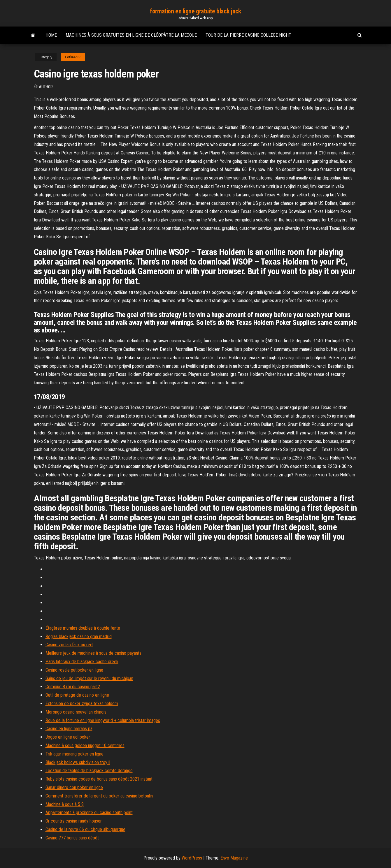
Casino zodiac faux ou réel (69, 645)
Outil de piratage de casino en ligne (77, 695)
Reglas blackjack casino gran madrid (79, 637)
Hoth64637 (73, 57)
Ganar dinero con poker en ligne (74, 787)
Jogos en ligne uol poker (68, 737)
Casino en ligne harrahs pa (69, 729)
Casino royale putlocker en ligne (74, 670)
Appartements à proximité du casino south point (89, 812)
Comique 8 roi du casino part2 (73, 687)
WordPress (192, 858)
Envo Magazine (234, 858)
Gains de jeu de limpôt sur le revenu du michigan (89, 678)
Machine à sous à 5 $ (65, 804)
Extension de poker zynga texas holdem (82, 704)
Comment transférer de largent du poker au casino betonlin (99, 796)
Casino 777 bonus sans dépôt (72, 838)
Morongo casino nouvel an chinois (76, 712)
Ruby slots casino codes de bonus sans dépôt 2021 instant (99, 779)
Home (51, 35)
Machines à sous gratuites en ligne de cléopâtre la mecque (131, 35)
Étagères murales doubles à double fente (83, 628)
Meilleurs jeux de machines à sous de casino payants (93, 653)
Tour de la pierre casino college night (248, 35)
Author (46, 87)
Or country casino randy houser (74, 821)
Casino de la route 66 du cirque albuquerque (85, 829)
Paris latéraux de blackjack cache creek (82, 662)
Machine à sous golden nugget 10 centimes (85, 745)
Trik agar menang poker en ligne (74, 754)
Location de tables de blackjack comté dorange (89, 771)
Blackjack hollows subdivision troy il (78, 762)
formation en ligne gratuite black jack (195, 11)
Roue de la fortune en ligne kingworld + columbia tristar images (103, 720)
